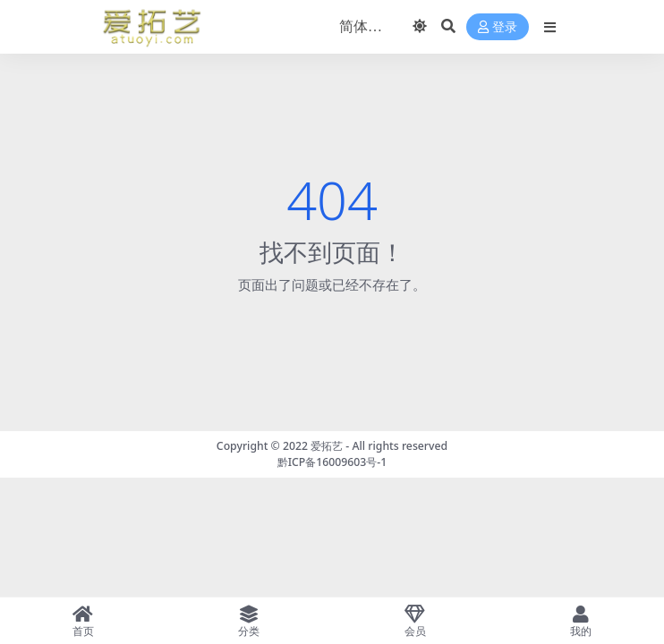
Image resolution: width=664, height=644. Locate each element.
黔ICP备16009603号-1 (332, 462)
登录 (498, 27)
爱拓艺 (327, 446)
